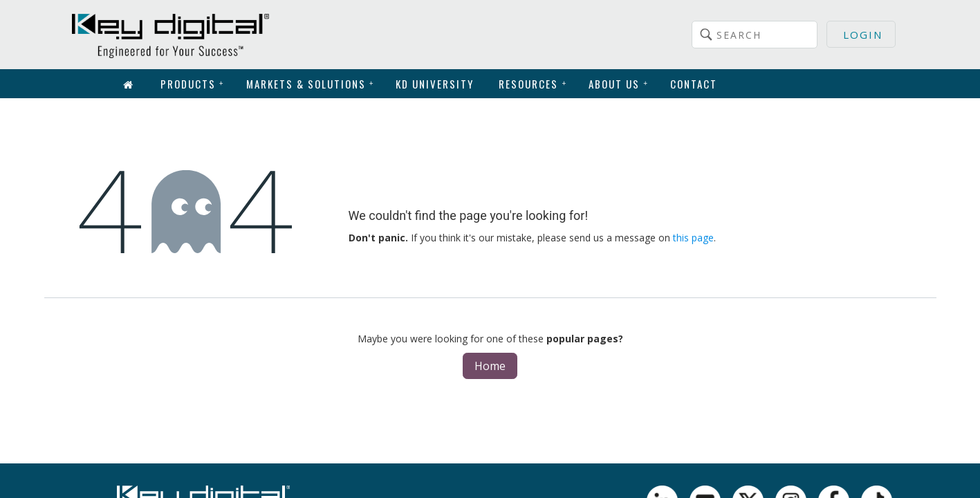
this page (693, 238)
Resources (533, 84)
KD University (435, 84)
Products (193, 84)
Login (863, 35)
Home (490, 366)
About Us (619, 84)
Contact (694, 84)
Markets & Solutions (311, 84)
